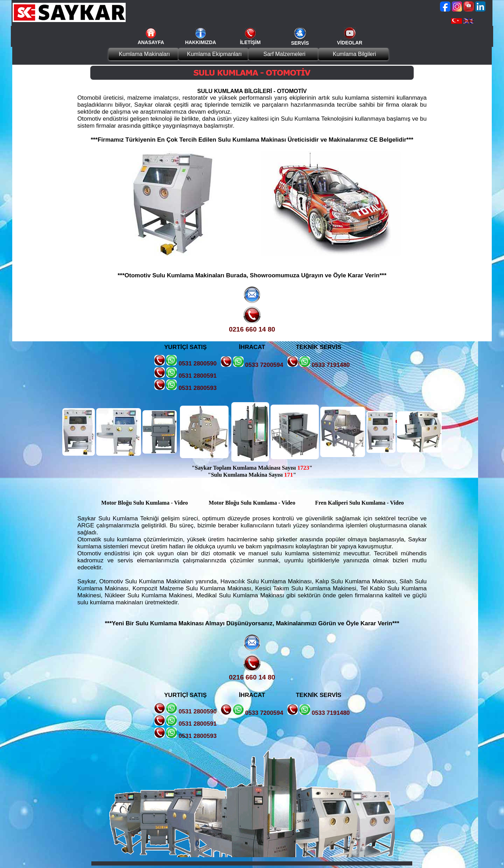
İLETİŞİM (250, 42)
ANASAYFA (151, 42)
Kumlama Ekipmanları (214, 54)
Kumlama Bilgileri (355, 54)
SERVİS (300, 43)
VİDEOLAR (350, 43)
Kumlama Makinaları (145, 54)
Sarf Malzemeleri (284, 54)
